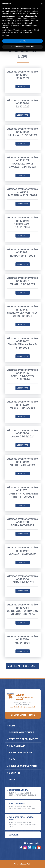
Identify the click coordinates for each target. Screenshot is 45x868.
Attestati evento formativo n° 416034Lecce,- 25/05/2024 (22, 462)
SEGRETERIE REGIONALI (22, 753)
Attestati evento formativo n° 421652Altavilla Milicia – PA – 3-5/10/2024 (22, 371)
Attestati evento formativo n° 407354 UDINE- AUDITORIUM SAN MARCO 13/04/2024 (23, 638)
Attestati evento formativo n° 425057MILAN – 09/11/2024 (22, 309)
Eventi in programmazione (20, 822)
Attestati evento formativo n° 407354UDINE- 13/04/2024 (22, 608)
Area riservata (33, 843)
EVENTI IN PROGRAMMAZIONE (20, 793)
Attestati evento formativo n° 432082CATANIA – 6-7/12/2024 (22, 160)
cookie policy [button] (33, 16)
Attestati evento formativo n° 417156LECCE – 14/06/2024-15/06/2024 (22, 403)
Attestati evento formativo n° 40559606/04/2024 (22, 668)
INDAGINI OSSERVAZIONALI (24, 766)
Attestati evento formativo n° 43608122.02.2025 (22, 103)
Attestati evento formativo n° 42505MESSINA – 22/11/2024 (22, 220)
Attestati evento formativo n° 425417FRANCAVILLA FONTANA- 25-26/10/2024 (23, 339)
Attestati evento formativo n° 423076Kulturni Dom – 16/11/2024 (22, 251)
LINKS (12, 780)
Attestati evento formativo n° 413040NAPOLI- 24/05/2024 (22, 490)
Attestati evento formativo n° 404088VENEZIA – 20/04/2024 (22, 579)
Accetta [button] (22, 41)
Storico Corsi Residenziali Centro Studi (23, 826)
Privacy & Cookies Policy (23, 864)
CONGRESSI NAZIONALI (19, 790)
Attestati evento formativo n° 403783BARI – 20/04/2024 (22, 550)
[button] (42, 4)
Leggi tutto (23, 115)
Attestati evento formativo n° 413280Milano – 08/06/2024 (22, 433)
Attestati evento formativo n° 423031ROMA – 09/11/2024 (22, 281)
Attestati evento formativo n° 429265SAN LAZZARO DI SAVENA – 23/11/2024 (22, 190)
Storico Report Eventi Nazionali (22, 795)
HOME (12, 726)
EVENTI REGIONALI (17, 804)
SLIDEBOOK (14, 835)
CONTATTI (14, 773)
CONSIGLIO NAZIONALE (21, 732)
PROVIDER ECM (17, 746)
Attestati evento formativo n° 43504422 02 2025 (22, 132)
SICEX (12, 759)
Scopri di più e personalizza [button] (22, 47)
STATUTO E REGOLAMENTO (24, 739)
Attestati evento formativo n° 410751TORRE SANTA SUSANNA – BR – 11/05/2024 (22, 520)
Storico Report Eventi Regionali (22, 809)
